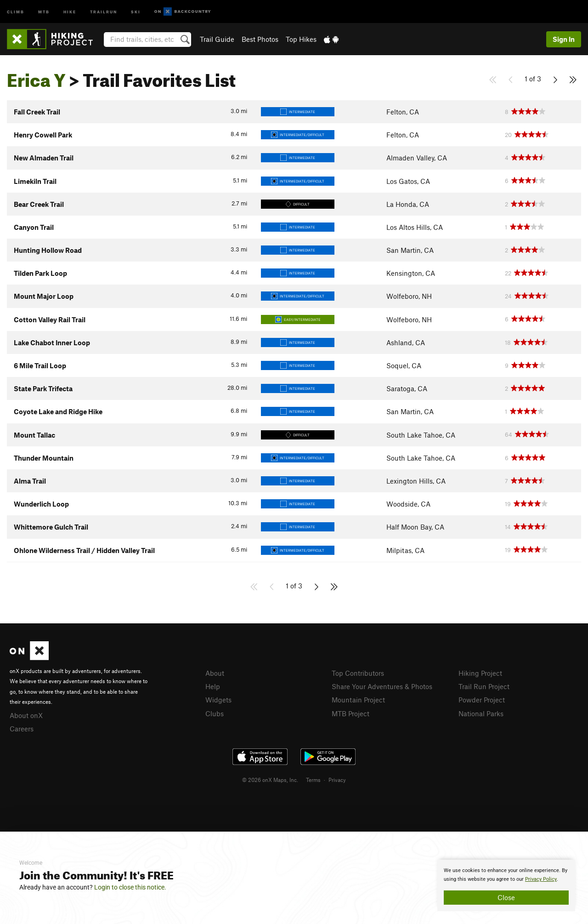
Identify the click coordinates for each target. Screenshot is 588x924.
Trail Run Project (484, 686)
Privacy (337, 780)
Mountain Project (358, 700)
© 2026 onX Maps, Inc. (270, 780)
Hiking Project (480, 673)
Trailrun (104, 11)
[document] (506, 885)
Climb (16, 11)
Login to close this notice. (130, 887)
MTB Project (351, 713)
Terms (313, 780)
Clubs (215, 713)
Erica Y (36, 77)
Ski (136, 11)
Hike (70, 11)
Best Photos (260, 39)
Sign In (564, 39)
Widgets (218, 700)
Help (213, 686)
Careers (22, 729)
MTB (44, 11)
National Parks (481, 713)
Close (506, 897)
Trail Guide (217, 39)
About (215, 673)
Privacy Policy (541, 879)
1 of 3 (533, 79)
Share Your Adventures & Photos (382, 686)
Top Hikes (301, 39)
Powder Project (482, 700)
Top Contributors (358, 673)
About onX (26, 715)
